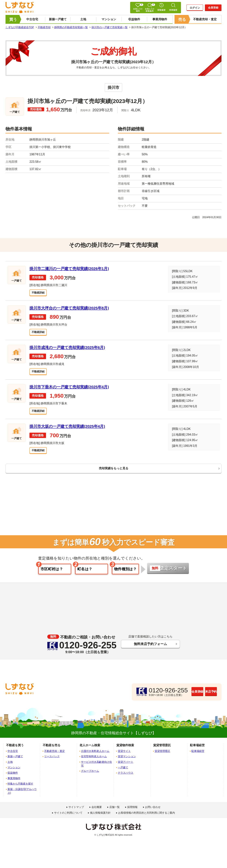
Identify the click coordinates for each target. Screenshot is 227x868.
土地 (83, 19)
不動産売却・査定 (205, 19)
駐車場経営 (198, 756)
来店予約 (202, 696)
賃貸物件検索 (125, 750)
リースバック (52, 761)
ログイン (195, 8)
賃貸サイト (124, 756)
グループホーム (90, 776)
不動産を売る (52, 750)
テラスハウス (126, 778)
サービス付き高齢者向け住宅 (96, 768)
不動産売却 (44, 27)
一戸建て (123, 772)
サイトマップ (76, 812)
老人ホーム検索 (90, 750)
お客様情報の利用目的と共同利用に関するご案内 (147, 818)
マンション (109, 19)
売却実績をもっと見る (114, 472)
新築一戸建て (58, 19)
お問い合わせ (153, 812)
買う (13, 19)
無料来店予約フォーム (150, 649)
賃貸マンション (127, 761)
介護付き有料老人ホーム (95, 756)
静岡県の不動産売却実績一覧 (71, 27)
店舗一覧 (115, 812)
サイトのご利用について (68, 818)
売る (182, 19)
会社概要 (97, 812)
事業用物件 (160, 19)
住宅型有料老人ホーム (94, 761)
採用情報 (132, 812)
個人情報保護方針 (100, 818)
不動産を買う (15, 750)
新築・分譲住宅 (22, 796)
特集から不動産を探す (20, 788)
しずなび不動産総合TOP (20, 27)
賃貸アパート (126, 766)
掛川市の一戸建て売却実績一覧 (110, 27)
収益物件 (134, 19)
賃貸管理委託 (162, 756)
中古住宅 (32, 19)
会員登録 (213, 8)
